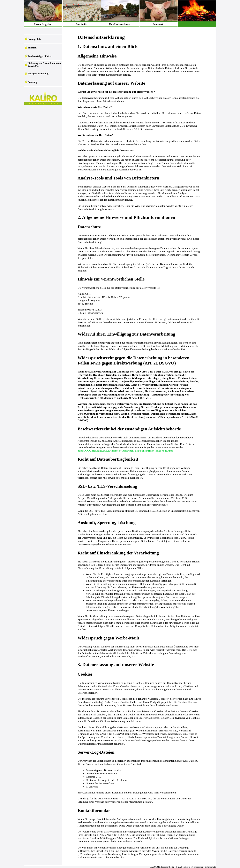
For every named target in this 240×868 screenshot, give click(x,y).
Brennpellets (34, 39)
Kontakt (158, 24)
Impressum (198, 867)
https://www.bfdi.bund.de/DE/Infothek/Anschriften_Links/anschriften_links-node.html (125, 451)
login (172, 867)
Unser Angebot (43, 24)
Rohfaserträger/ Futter (40, 56)
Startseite (81, 24)
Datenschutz (210, 867)
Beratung (32, 82)
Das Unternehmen (120, 24)
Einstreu (32, 48)
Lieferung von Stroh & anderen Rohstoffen (44, 65)
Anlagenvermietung (38, 74)
